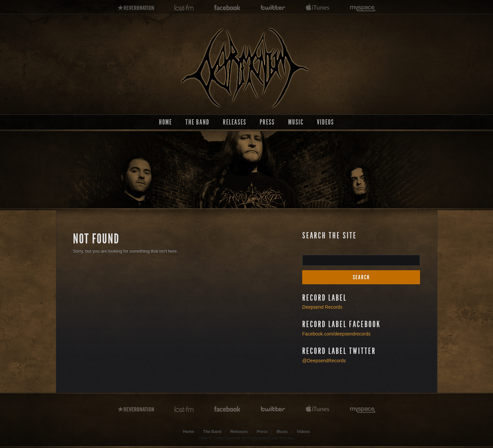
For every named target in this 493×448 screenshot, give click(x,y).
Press (267, 122)
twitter (273, 8)
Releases (235, 122)
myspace (363, 8)
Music (296, 122)
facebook (227, 8)
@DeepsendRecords (324, 361)
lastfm (184, 8)
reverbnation (136, 8)
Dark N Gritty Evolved (219, 438)
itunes (318, 8)
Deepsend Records (322, 307)
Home (166, 122)
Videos (325, 122)
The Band (197, 122)
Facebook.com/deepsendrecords (336, 334)
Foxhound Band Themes (271, 438)
